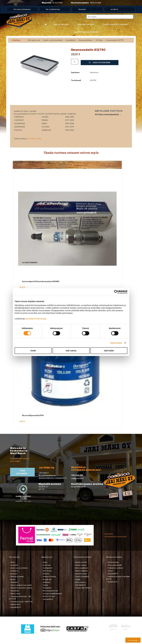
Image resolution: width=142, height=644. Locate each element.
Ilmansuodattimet (86, 40)
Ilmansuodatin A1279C (115, 40)
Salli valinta (71, 351)
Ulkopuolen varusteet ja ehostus (21, 588)
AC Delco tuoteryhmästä (107, 114)
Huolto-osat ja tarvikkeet (53, 40)
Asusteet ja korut (81, 574)
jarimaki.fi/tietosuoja (36, 319)
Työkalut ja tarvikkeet (115, 568)
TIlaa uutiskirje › (22, 472)
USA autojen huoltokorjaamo (22, 9)
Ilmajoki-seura (113, 582)
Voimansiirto (15, 591)
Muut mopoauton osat (50, 591)
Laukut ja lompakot (82, 576)
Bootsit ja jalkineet (81, 571)
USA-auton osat (61, 24)
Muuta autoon (15, 594)
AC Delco (99, 40)
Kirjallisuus (14, 571)
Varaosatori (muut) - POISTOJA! (21, 602)
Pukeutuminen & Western (82, 557)
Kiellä (33, 351)
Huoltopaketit (47, 568)
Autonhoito (14, 565)
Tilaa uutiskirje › (133, 640)
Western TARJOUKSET (83, 588)
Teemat (110, 571)
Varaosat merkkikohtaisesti (52, 594)
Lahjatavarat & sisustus (86, 32)
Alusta (13, 562)
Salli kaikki (109, 351)
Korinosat (14, 574)
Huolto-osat (47, 565)
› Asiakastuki (108, 534)
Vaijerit (45, 585)
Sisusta (13, 579)
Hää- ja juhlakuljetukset (53, 9)
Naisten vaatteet (81, 565)
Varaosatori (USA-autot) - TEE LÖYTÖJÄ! (20, 598)
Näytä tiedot (116, 343)
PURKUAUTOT (15, 604)
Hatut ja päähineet (82, 568)
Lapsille (78, 579)
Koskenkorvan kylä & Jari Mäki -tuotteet (118, 578)
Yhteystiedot (82, 9)
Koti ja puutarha (113, 562)
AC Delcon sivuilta (34, 139)
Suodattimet (71, 40)
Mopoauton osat (86, 24)
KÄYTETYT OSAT (49, 596)
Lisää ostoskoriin (100, 63)
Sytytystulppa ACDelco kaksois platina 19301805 (41, 281)
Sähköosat (14, 582)
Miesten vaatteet (81, 562)
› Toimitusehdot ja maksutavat (115, 537)
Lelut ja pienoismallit (115, 565)
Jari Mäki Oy (114, 9)
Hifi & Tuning (47, 571)
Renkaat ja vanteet (17, 576)
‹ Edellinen (16, 40)
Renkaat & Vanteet (49, 576)
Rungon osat (47, 579)
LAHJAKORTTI (16, 607)
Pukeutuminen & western (115, 24)
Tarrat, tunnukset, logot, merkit (21, 585)
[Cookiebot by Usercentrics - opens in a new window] (116, 292)
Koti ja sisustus (80, 582)
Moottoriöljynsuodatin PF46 (33, 415)
